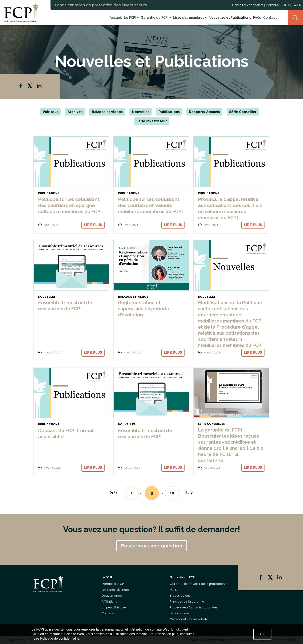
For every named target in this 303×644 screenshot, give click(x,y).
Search (295, 18)
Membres (273, 5)
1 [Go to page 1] (132, 493)
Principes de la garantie (187, 602)
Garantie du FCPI (155, 18)
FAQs (257, 18)
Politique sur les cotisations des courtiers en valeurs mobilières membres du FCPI (150, 205)
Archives (75, 112)
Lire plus (93, 225)
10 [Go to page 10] (172, 493)
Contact (270, 18)
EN (284, 5)
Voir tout (50, 112)
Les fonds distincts (115, 590)
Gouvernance (112, 596)
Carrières (108, 613)
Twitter (30, 86)
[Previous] (114, 493)
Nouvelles (141, 112)
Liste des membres (189, 18)
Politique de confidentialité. (60, 638)
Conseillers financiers (248, 5)
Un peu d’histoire (114, 607)
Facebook (21, 86)
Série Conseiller (243, 112)
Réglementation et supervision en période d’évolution (144, 309)
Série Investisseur (152, 121)
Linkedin (40, 86)
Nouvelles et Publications (230, 18)
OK (262, 634)
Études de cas (180, 596)
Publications (169, 112)
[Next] (189, 493)
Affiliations (109, 602)
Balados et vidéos (107, 112)
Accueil (116, 18)
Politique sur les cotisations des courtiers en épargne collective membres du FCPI (70, 205)
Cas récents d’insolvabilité (189, 619)
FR (290, 5)
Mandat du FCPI (113, 584)
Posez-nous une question (152, 546)
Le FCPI (130, 18)
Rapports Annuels (204, 112)
